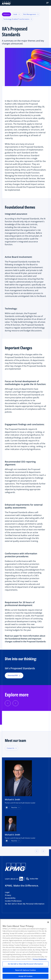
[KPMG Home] (6, 3)
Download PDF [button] (14, 675)
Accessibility (10, 898)
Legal (7, 892)
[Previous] (8, 703)
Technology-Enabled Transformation (18, 19)
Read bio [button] (14, 807)
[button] (47, 3)
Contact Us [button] (11, 748)
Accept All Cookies (25, 976)
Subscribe (32, 879)
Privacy (8, 895)
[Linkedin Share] (21, 879)
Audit (16, 14)
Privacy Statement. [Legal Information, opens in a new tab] (40, 959)
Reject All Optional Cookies (25, 970)
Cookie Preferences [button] (13, 901)
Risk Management (31, 14)
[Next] (15, 703)
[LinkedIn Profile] (7, 841)
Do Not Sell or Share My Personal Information (25, 904)
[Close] (48, 922)
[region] (25, 949)
